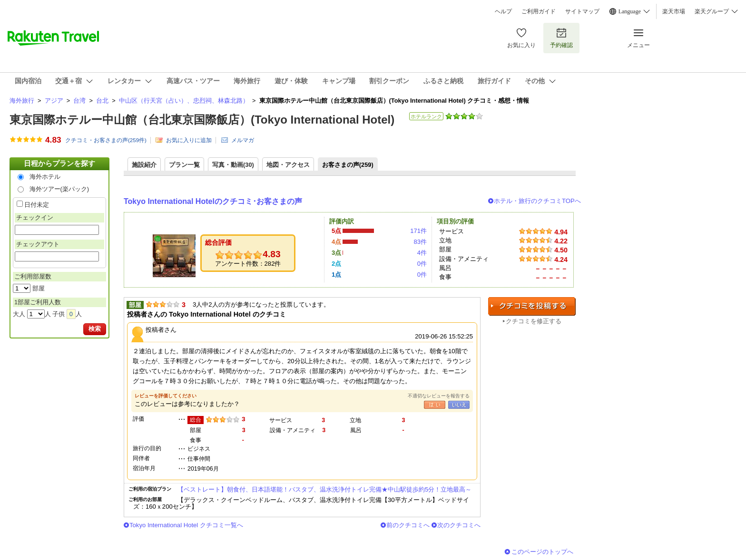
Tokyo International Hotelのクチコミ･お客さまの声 (213, 201)
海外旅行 (22, 101)
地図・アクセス (288, 165)
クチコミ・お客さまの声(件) (106, 140)
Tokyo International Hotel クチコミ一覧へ (186, 525)
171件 (418, 231)
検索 (95, 329)
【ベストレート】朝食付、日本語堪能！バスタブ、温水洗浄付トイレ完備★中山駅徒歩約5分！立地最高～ (324, 489)
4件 (422, 253)
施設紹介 (144, 165)
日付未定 (37, 205)
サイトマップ (582, 11)
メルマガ (243, 140)
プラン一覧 (184, 165)
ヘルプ (503, 11)
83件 (420, 242)
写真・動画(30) (233, 165)
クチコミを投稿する (532, 306)
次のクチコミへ (459, 525)
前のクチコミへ (408, 525)
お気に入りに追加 (189, 140)
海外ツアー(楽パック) (59, 189)
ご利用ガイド (539, 11)
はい (435, 405)
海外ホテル (45, 177)
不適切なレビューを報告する (439, 396)
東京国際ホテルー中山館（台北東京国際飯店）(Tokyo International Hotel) (202, 120)
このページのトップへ (542, 552)
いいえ (459, 405)
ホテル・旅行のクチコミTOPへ (537, 201)
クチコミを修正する (534, 321)
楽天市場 (674, 11)
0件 (422, 264)
